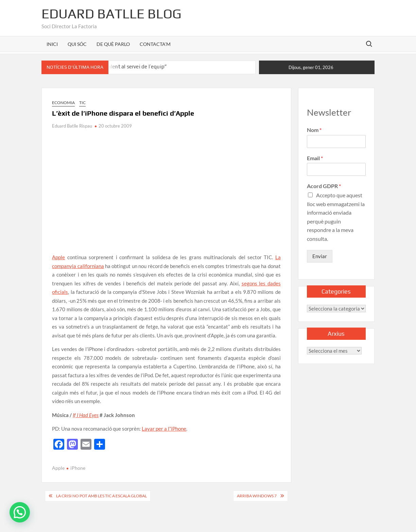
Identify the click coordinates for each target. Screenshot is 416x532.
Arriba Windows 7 (257, 496)
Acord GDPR (324, 186)
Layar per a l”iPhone (164, 429)
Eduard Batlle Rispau (72, 126)
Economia (63, 103)
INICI (52, 44)
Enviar (320, 256)
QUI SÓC (77, 44)
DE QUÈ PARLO (113, 44)
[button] (20, 512)
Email (315, 158)
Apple (58, 257)
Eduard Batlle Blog (111, 14)
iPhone (78, 468)
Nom (314, 130)
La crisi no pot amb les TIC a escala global (101, 496)
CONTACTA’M (155, 44)
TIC (82, 103)
